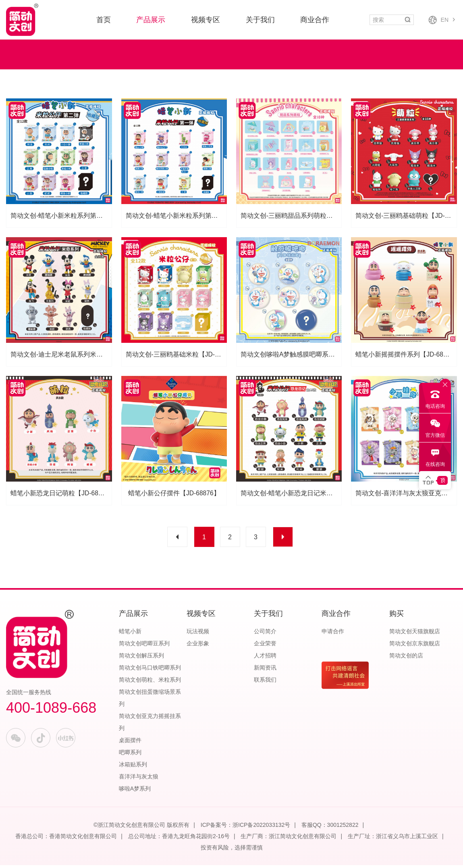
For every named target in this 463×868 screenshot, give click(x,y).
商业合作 (315, 20)
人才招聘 (265, 658)
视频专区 (206, 20)
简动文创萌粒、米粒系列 (150, 682)
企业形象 (198, 646)
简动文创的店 (406, 658)
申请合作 (333, 634)
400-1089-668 (51, 711)
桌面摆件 (130, 743)
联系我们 (265, 682)
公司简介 (265, 634)
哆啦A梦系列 (135, 791)
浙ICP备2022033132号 (261, 828)
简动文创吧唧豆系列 (144, 646)
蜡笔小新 (130, 634)
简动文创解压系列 (141, 658)
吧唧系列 (130, 755)
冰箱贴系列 (133, 767)
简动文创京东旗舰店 (415, 646)
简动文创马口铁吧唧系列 (150, 670)
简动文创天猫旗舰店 (415, 634)
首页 (104, 20)
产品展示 (151, 20)
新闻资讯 (265, 670)
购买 (397, 616)
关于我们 (260, 20)
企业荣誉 (265, 646)
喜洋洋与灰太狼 (139, 779)
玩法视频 (198, 634)
